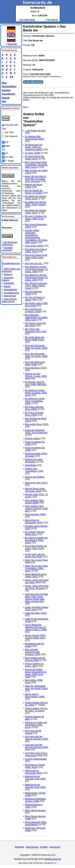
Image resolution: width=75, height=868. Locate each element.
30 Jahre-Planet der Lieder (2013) (34, 158)
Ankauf (7, 286)
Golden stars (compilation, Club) (34, 470)
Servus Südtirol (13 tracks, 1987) (34, 665)
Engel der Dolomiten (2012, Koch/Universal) (36, 431)
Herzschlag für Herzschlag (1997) (34, 521)
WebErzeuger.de (53, 859)
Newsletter (9, 283)
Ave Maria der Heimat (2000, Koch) (35, 197)
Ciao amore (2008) (34, 246)
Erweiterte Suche (11, 108)
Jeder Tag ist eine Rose (36, 560)
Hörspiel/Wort (9, 86)
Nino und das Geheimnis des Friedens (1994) (33, 652)
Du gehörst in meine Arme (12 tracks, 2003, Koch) (36, 393)
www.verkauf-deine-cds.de (9, 300)
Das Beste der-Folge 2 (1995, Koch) (36, 250)
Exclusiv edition (32, 438)
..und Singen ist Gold (35, 131)
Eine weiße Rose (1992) (37, 424)
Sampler (6, 90)
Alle (4, 101)
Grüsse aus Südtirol (34, 477)
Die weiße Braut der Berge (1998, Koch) (34, 338)
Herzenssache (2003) (35, 514)
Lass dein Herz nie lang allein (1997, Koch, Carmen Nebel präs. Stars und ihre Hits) (36, 598)
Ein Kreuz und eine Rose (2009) (34, 408)
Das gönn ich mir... (34, 263)
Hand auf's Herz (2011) (36, 483)
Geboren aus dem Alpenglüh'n (34, 460)
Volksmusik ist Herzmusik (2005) (34, 772)
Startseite (12, 44)
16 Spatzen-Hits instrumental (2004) (34, 138)
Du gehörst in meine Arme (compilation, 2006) (35, 401)
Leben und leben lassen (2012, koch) (36, 608)
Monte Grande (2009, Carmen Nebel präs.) (35, 637)
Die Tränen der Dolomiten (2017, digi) (36, 330)
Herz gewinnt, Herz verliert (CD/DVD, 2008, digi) (36, 508)
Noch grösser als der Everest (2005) (35, 659)
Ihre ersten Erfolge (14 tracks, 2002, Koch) (36, 547)
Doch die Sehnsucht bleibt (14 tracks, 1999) (36, 347)
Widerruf (8, 274)
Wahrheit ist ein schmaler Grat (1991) (35, 778)
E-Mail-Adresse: (10, 220)
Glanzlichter (31, 465)
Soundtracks (9, 94)
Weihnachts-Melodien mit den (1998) (35, 800)
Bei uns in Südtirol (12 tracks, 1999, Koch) (36, 217)
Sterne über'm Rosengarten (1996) (35, 695)
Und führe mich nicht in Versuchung (36, 754)
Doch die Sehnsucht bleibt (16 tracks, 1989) (36, 355)
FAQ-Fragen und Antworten (11, 270)
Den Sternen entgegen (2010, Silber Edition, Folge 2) (36, 286)
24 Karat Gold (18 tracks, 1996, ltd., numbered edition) (34, 147)
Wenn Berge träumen (35, 810)
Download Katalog (8, 279)
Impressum (55, 847)
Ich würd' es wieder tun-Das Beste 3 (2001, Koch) (36, 540)
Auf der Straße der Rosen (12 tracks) (34, 192)
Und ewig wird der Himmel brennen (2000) (36, 738)
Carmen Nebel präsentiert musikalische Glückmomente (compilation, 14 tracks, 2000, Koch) (36, 236)
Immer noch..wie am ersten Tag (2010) (35, 555)
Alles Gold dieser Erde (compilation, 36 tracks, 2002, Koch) (36, 165)
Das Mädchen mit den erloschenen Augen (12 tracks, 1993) (36, 277)
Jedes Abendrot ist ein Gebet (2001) (36, 575)
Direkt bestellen (10, 168)
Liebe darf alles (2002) (36, 613)
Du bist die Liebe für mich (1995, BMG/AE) (36, 383)
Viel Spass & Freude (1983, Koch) (35, 766)
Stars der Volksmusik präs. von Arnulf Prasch (36, 687)
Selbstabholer (10, 289)
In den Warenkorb (33, 82)
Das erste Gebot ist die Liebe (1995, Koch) (36, 256)
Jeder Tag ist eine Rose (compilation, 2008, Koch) (36, 568)
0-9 (11, 77)
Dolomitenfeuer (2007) (36, 368)
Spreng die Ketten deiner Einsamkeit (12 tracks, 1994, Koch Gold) (35, 673)
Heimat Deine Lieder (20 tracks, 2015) (35, 490)
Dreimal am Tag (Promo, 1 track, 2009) (36, 375)
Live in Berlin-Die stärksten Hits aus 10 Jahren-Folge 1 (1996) (36, 627)
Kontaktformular (12, 293)
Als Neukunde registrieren (10, 243)
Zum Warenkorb (27, 20)
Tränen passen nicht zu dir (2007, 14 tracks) (36, 709)
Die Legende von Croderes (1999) (33, 310)
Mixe (4, 83)
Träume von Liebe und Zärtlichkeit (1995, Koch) (36, 725)
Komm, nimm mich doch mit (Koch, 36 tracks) (37, 587)
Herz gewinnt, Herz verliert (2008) (34, 501)
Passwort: (7, 228)
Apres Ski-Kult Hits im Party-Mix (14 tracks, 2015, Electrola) (35, 179)
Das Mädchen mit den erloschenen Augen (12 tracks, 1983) (36, 269)
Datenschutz (10, 296)
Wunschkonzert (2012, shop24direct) (36, 823)
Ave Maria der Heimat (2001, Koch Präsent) (35, 203)
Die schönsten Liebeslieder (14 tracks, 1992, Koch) (36, 317)
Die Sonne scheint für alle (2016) (35, 324)
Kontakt (44, 847)
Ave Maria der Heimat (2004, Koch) (35, 212)
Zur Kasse (53, 20)
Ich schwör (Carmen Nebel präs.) (35, 533)
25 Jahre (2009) (33, 153)
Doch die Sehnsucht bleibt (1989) (35, 363)
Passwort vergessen (7, 249)
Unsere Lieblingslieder (36, 759)
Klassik (6, 98)
